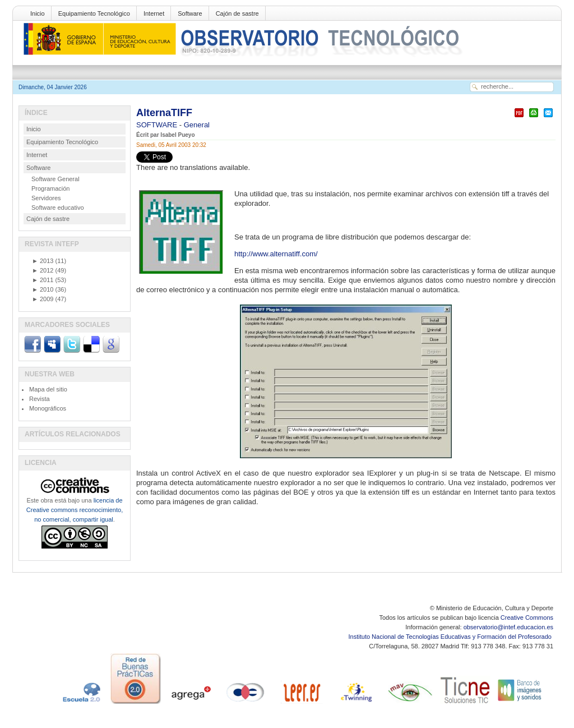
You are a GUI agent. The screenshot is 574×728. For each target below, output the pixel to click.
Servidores (46, 198)
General (197, 125)
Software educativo (58, 208)
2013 (43, 261)
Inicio (38, 13)
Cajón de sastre (237, 13)
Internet (154, 13)
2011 (43, 280)
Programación (50, 188)
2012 (43, 270)
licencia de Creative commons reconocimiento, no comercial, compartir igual (75, 510)
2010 (43, 289)
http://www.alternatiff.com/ (276, 254)
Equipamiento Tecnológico (94, 13)
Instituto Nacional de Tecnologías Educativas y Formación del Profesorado (451, 637)
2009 (43, 299)
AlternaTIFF (164, 113)
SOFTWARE (158, 125)
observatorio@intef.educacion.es (508, 627)
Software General (55, 179)
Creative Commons (527, 618)
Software (190, 13)
